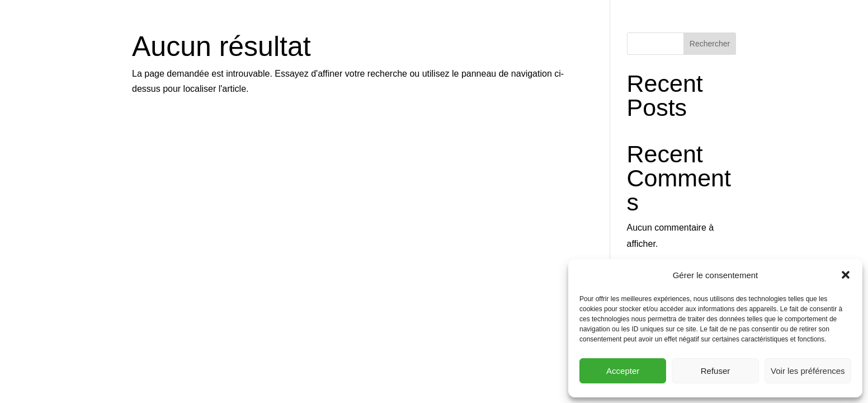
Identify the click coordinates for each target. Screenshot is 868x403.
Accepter (623, 371)
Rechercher (710, 44)
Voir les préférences (808, 371)
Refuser (716, 371)
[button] (846, 275)
